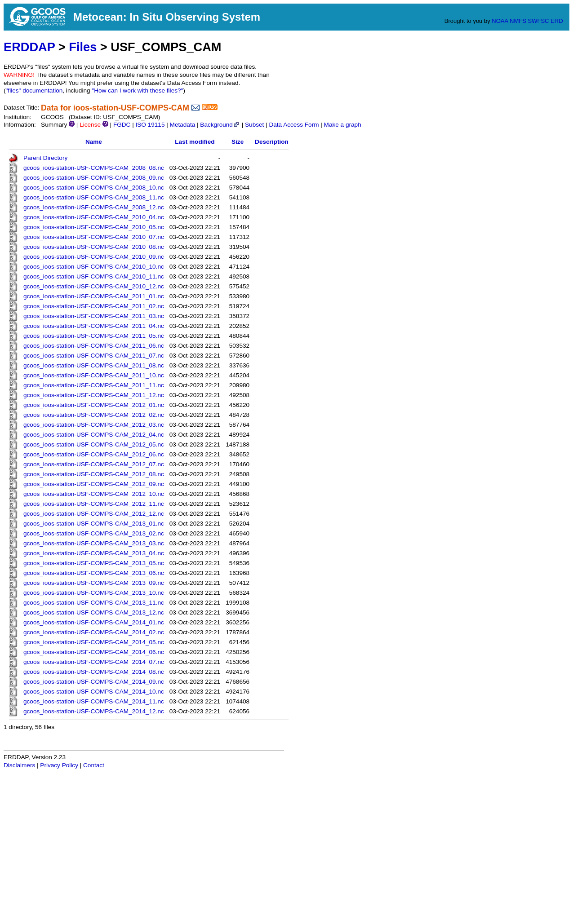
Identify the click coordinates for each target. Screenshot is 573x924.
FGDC (122, 125)
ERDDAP (29, 47)
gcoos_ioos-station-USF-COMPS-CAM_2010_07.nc (94, 237)
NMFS (518, 21)
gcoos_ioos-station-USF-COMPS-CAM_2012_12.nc (94, 514)
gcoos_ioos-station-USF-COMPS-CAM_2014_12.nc (94, 711)
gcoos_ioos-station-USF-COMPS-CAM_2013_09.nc (94, 583)
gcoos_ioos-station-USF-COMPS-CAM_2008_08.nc (94, 168)
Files (83, 47)
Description (272, 142)
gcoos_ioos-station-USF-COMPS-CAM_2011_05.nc (94, 336)
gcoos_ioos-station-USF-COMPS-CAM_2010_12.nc (94, 286)
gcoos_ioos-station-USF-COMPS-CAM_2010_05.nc (94, 227)
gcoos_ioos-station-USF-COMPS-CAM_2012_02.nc (94, 415)
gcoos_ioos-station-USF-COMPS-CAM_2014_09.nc (94, 682)
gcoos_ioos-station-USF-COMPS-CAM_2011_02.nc (94, 306)
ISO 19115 (150, 125)
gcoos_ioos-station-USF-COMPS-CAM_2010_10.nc (94, 267)
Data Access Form (294, 125)
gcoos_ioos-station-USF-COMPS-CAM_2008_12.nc (94, 207)
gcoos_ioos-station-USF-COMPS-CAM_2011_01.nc (94, 296)
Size (238, 142)
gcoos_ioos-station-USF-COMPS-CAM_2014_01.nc (94, 622)
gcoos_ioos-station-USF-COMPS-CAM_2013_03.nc (94, 543)
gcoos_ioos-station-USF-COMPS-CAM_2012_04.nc (94, 435)
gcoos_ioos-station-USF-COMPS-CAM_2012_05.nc (94, 444)
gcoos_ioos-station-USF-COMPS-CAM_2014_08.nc (94, 672)
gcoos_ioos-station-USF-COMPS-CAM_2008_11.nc (94, 197)
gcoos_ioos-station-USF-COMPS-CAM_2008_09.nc (94, 178)
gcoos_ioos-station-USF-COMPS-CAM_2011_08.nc (94, 365)
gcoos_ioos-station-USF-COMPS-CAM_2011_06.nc (94, 346)
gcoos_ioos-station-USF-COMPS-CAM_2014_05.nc (94, 642)
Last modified (195, 142)
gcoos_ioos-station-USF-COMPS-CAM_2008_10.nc (94, 188)
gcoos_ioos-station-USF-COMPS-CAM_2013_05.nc (94, 563)
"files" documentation (34, 91)
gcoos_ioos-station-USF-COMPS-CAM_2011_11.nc (94, 385)
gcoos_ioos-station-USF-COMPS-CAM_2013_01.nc (94, 524)
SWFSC (539, 21)
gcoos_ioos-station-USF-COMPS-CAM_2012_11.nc (94, 504)
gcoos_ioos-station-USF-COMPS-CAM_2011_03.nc (94, 316)
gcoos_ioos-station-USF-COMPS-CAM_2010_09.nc (94, 257)
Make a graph (343, 125)
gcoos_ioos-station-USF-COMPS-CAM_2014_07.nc (94, 662)
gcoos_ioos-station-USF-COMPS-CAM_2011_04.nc (94, 326)
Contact (94, 765)
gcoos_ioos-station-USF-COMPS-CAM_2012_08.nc (94, 474)
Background (220, 125)
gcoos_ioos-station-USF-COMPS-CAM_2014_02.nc (94, 632)
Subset (254, 125)
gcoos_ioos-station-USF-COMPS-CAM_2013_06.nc (94, 573)
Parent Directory (45, 158)
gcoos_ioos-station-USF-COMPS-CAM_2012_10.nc (94, 494)
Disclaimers (19, 765)
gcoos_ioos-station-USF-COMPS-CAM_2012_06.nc (94, 454)
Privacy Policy (59, 765)
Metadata (183, 125)
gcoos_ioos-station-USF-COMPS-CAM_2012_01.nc (94, 405)
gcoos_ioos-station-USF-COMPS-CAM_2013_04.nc (94, 553)
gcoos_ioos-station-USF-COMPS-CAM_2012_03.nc (94, 425)
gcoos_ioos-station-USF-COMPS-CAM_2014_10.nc (94, 692)
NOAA (500, 21)
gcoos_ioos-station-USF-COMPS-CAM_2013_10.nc (94, 593)
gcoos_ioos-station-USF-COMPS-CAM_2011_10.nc (94, 375)
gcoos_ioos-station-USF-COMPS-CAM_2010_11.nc (94, 276)
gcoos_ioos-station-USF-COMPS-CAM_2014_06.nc (94, 652)
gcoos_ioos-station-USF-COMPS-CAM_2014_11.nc (94, 701)
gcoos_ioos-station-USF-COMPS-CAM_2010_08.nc (94, 247)
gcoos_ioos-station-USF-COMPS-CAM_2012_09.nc (94, 484)
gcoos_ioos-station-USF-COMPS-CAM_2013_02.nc (94, 533)
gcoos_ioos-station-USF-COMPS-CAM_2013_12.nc (94, 612)
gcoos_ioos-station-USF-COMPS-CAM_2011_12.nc (94, 395)
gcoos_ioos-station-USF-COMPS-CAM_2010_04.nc (94, 217)
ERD (557, 21)
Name (94, 142)
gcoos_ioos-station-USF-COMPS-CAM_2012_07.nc (94, 464)
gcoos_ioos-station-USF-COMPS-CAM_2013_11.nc (94, 603)
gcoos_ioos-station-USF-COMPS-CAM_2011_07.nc (94, 356)
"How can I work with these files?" (137, 91)
